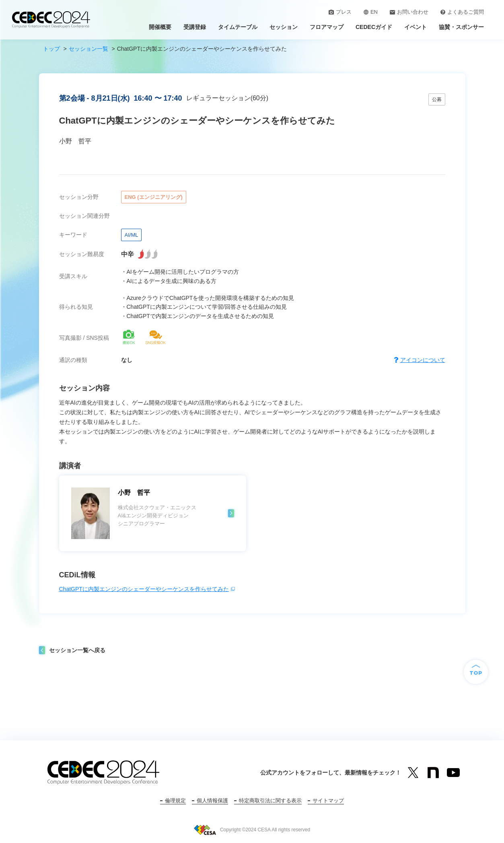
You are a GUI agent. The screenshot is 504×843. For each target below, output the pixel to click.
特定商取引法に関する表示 (270, 801)
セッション (284, 27)
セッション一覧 (88, 49)
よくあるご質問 (462, 12)
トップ (51, 49)
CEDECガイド (374, 27)
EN (371, 12)
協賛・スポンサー (461, 27)
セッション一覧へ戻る (77, 650)
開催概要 (160, 27)
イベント (416, 27)
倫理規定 (175, 801)
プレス (340, 12)
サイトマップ (328, 801)
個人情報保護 (212, 801)
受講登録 (195, 27)
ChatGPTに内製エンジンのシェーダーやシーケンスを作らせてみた (144, 589)
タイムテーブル (238, 27)
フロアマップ (327, 27)
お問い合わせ (409, 12)
